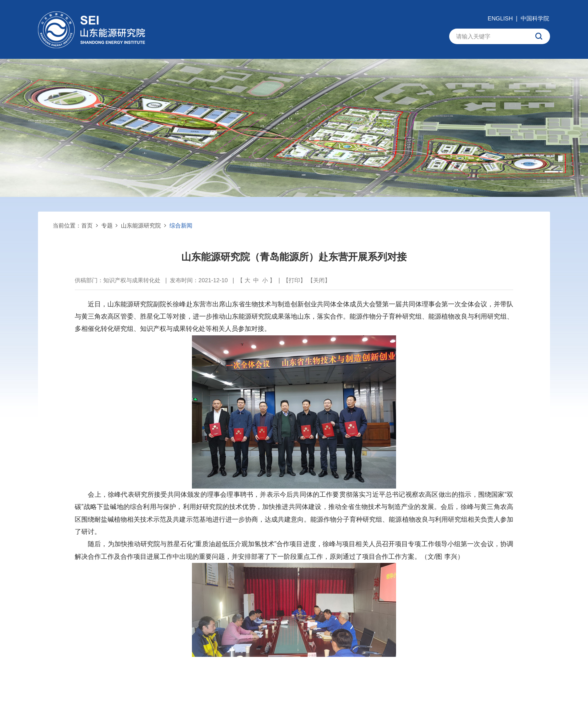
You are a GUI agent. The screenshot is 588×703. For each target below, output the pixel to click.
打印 (294, 280)
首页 (87, 225)
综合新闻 (181, 225)
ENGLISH (500, 18)
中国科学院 (535, 18)
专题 (107, 225)
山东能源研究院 (141, 225)
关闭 (319, 280)
